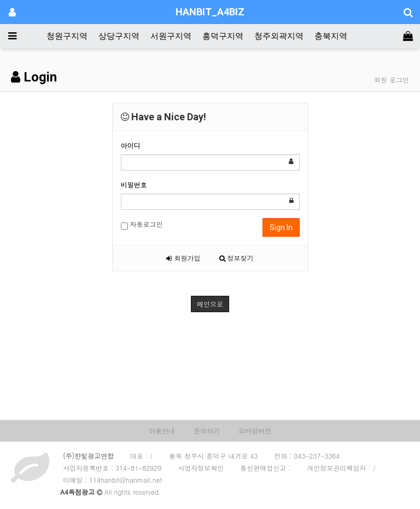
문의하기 (207, 431)
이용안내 (162, 431)
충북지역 (331, 36)
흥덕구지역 (223, 36)
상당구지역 (119, 36)
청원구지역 (67, 36)
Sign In (281, 227)
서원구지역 (171, 36)
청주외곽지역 (279, 36)
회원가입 (183, 258)
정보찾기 (237, 258)
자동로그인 (142, 224)
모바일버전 (255, 431)
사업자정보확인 (201, 468)
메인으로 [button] (210, 304)
